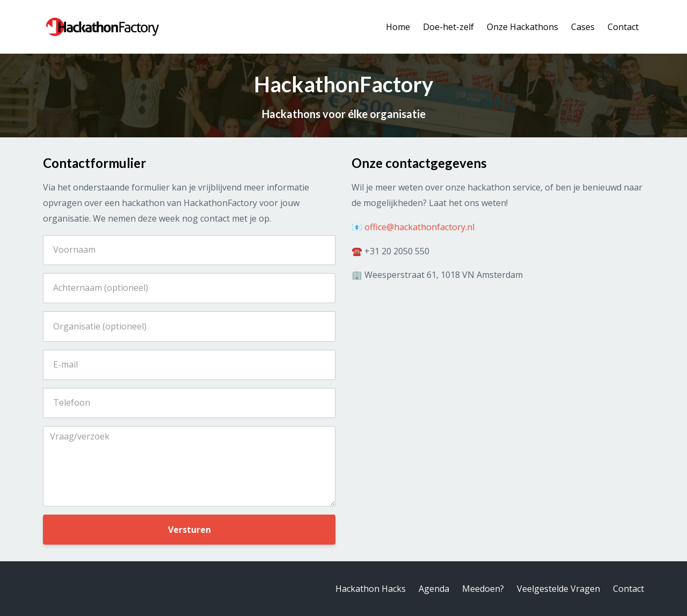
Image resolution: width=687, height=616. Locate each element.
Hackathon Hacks (371, 589)
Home (398, 27)
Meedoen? (483, 589)
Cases (583, 27)
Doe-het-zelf (448, 27)
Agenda (434, 589)
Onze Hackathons (522, 27)
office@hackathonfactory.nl (419, 227)
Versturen (189, 530)
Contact (623, 27)
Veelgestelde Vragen (558, 589)
